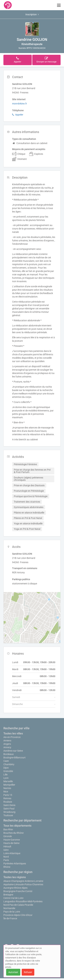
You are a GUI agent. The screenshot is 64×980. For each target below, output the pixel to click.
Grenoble (8, 771)
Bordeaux (9, 754)
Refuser (28, 972)
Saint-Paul (9, 809)
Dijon (6, 768)
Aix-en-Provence (12, 737)
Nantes (7, 788)
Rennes (7, 798)
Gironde (8, 836)
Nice (6, 792)
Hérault (7, 846)
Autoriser (13, 972)
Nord (6, 857)
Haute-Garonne (12, 840)
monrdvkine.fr (20, 104)
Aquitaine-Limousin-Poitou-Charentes (23, 884)
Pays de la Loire (12, 912)
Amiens (7, 741)
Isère (6, 850)
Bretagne (8, 895)
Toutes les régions (15, 877)
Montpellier (9, 785)
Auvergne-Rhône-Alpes (15, 888)
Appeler (18, 115)
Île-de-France (10, 918)
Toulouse (8, 815)
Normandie (9, 908)
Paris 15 (8, 795)
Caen (6, 761)
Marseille (8, 781)
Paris (6, 860)
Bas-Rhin (8, 829)
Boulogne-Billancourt (15, 758)
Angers (7, 744)
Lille (5, 775)
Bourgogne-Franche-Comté (18, 891)
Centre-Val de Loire (13, 898)
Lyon (6, 778)
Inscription (32, 14)
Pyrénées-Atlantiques (15, 863)
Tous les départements (17, 826)
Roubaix (8, 802)
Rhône (7, 867)
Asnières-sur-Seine (13, 751)
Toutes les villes (13, 733)
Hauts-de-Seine (11, 843)
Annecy (7, 747)
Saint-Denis (9, 805)
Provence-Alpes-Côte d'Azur (18, 915)
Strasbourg (9, 812)
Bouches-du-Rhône (13, 833)
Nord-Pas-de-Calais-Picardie (18, 905)
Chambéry (9, 764)
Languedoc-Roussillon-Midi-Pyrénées (23, 901)
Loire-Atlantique (12, 853)
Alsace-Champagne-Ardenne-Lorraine (23, 881)
